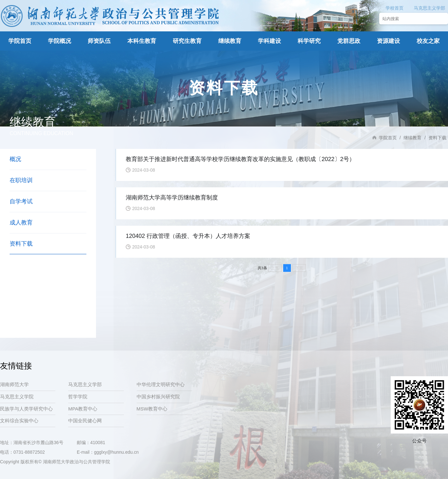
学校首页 (395, 8)
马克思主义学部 (429, 8)
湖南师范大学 (14, 385)
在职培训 (21, 180)
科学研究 (309, 41)
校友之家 (428, 41)
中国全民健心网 (85, 422)
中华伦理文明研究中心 (161, 385)
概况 (15, 159)
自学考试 (21, 201)
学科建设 (269, 41)
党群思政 (349, 41)
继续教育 (230, 41)
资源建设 (388, 41)
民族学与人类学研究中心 (26, 409)
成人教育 (21, 223)
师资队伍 (99, 41)
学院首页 (20, 41)
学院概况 (60, 41)
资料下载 (21, 244)
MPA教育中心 (83, 409)
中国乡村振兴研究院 (158, 397)
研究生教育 (187, 41)
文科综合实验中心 (19, 422)
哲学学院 (78, 397)
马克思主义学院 (17, 397)
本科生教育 (142, 41)
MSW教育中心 (152, 409)
